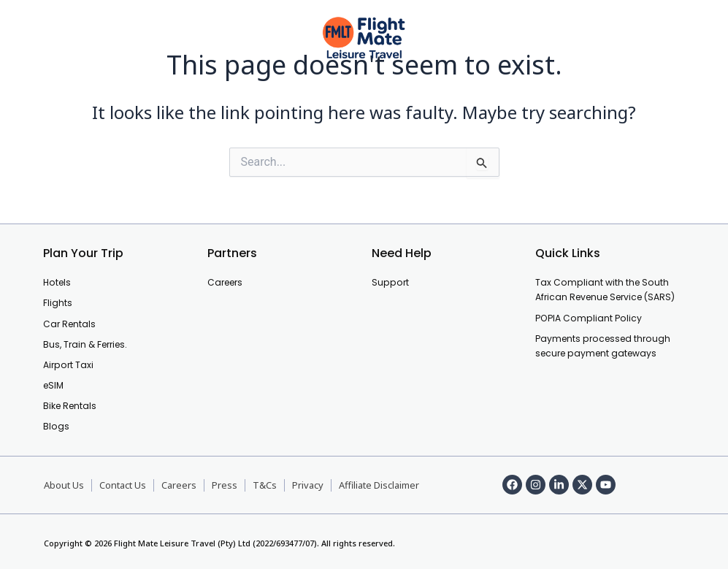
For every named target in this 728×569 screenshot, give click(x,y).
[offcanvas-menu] (38, 38)
